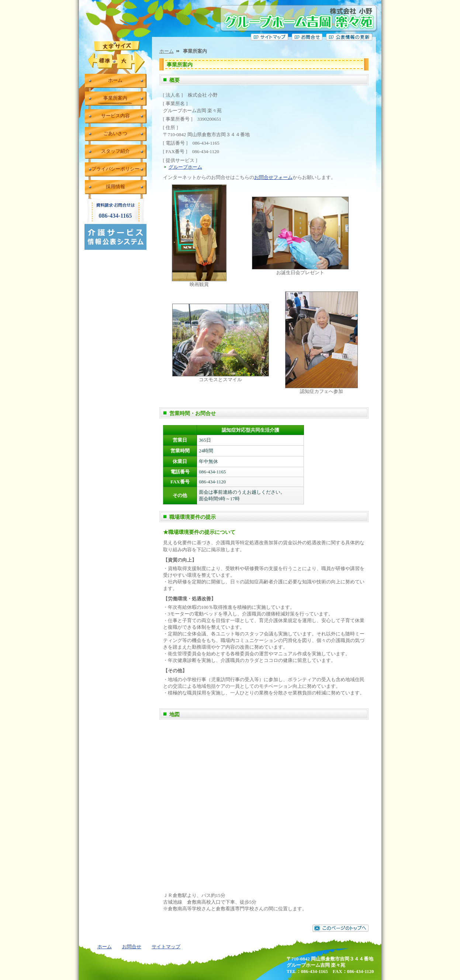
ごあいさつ (115, 133)
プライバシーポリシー (115, 169)
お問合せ (132, 947)
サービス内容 (115, 116)
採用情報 (115, 187)
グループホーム (185, 167)
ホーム (167, 51)
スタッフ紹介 (115, 151)
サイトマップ (166, 947)
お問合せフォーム (273, 177)
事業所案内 (115, 98)
